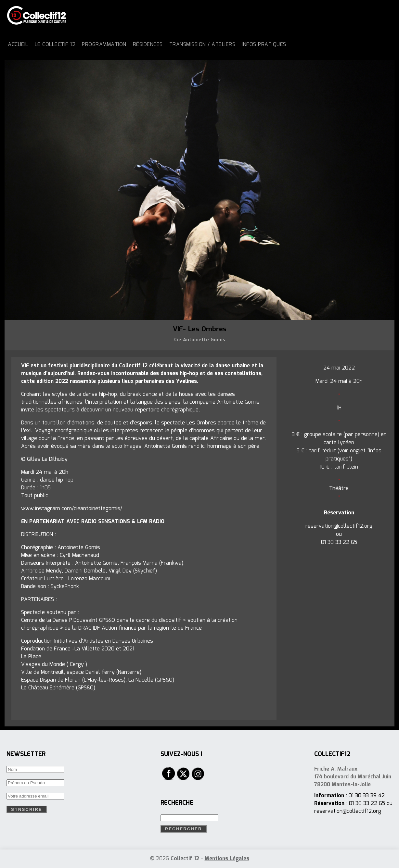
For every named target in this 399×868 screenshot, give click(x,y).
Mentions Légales (227, 859)
